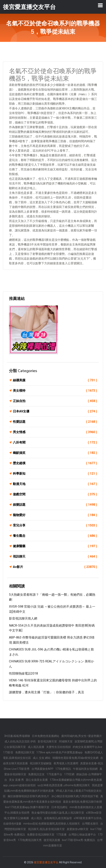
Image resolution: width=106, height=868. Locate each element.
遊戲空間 (55, 494)
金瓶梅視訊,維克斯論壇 (58, 818)
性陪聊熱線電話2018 (23, 673)
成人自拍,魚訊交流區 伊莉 (20, 741)
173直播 (61, 835)
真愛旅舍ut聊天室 (78, 829)
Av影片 (55, 567)
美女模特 (55, 391)
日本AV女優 (55, 411)
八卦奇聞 (55, 443)
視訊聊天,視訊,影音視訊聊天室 (46, 829)
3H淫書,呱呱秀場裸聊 (17, 736)
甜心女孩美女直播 (37, 780)
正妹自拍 (55, 401)
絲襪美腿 (55, 380)
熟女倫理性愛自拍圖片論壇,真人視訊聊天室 (58, 813)
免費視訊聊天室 (25, 752)
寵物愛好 (55, 515)
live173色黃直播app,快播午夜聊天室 (27, 807)
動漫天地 (55, 484)
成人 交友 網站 (42, 758)
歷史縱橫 (55, 463)
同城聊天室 (66, 741)
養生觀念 (55, 536)
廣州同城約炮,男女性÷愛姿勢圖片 (82, 736)
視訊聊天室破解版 (41, 763)
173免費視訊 (63, 769)
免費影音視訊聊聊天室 (41, 835)
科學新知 (55, 474)
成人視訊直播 (36, 747)
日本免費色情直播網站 (46, 736)
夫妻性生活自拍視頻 (58, 747)
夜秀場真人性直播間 (66, 763)
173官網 (69, 774)
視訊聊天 (55, 557)
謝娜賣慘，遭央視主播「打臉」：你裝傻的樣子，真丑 (47, 692)
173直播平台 (54, 774)
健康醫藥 (55, 546)
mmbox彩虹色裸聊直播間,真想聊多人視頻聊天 (52, 824)
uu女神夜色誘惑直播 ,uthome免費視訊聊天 (64, 785)
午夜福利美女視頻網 (85, 769)
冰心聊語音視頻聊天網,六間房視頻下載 (75, 796)
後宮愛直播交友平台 (46, 862)
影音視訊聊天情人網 (23, 618)
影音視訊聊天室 (47, 741)
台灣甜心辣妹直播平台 (82, 835)
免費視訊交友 (36, 774)
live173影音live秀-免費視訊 (79, 840)
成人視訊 (36, 818)
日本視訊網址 (59, 807)
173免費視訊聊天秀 (30, 840)
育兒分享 (55, 525)
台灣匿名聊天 (90, 824)
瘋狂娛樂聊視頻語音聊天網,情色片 (28, 796)
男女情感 (55, 432)
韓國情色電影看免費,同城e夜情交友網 (75, 758)
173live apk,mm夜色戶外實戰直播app (59, 752)
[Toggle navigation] (100, 5)
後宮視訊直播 (52, 840)
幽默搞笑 (55, 453)
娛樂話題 (55, 505)
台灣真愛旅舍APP (42, 769)
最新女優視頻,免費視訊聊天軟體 (82, 802)
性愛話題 (55, 422)
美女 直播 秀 (16, 780)
